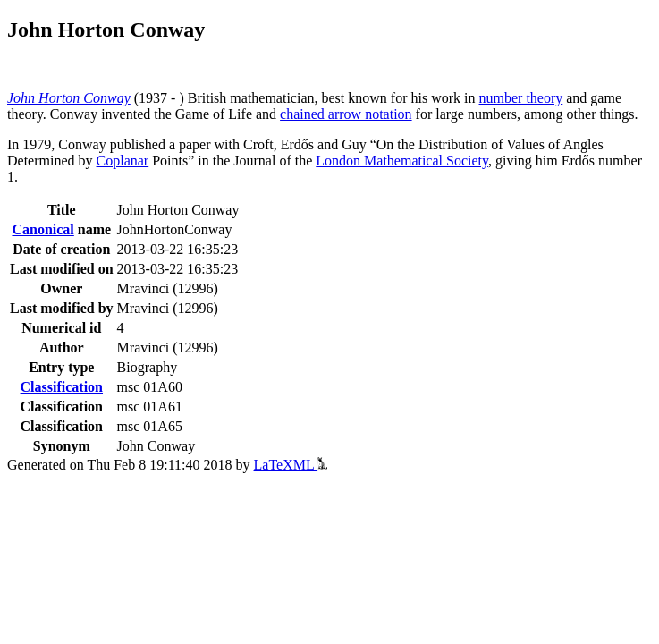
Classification (62, 387)
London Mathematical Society (402, 161)
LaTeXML (291, 465)
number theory (521, 98)
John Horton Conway (69, 98)
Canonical (42, 229)
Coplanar (123, 161)
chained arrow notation (346, 114)
